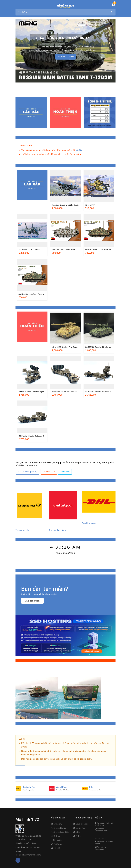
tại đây (79, 150)
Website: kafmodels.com (101, 831)
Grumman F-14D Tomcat (30, 250)
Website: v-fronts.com (101, 849)
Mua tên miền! (32, 602)
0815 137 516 (33, 849)
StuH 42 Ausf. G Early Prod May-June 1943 (38, 294)
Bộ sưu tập (57, 841)
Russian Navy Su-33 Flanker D (66, 205)
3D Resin (56, 837)
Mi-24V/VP (90, 205)
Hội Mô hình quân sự (28, 473)
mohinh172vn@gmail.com (28, 856)
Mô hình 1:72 (49, 473)
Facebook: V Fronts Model (104, 844)
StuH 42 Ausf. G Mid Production (100, 250)
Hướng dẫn (58, 845)
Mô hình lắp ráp (59, 829)
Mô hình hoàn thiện (61, 833)
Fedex (78, 837)
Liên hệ (57, 849)
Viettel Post (80, 829)
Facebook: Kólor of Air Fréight (104, 825)
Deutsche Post (81, 825)
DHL (77, 833)
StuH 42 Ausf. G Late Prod (64, 250)
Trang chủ (65, 473)
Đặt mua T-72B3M (66, 56)
